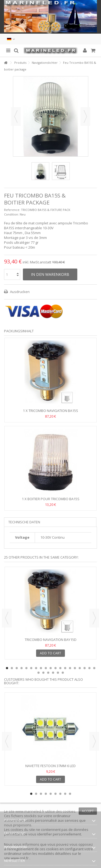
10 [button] (51, 668)
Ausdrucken (19, 292)
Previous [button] (7, 618)
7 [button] (36, 668)
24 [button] (58, 673)
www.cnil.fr (20, 858)
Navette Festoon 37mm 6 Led (50, 766)
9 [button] (46, 668)
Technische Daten (24, 522)
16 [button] (80, 668)
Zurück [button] (16, 117)
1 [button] (7, 668)
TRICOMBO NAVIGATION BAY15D (51, 640)
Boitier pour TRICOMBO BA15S (53, 499)
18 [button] (89, 668)
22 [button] (48, 673)
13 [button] (65, 668)
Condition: (11, 214)
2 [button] (12, 668)
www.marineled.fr (30, 811)
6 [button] (31, 668)
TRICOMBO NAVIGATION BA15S (53, 411)
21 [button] (43, 673)
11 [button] (55, 668)
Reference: (12, 210)
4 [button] (22, 668)
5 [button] (26, 668)
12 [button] (60, 668)
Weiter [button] (85, 117)
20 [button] (39, 673)
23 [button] (53, 673)
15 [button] (75, 668)
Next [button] (94, 618)
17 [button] (85, 668)
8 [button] (41, 668)
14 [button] (70, 668)
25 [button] (63, 673)
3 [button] (17, 668)
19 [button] (94, 668)
